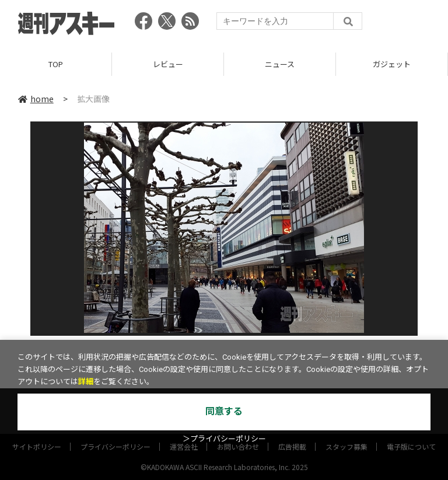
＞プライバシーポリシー (224, 439)
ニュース (280, 64)
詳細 (86, 382)
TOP (56, 64)
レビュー (168, 64)
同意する (224, 411)
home (36, 99)
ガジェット (392, 64)
